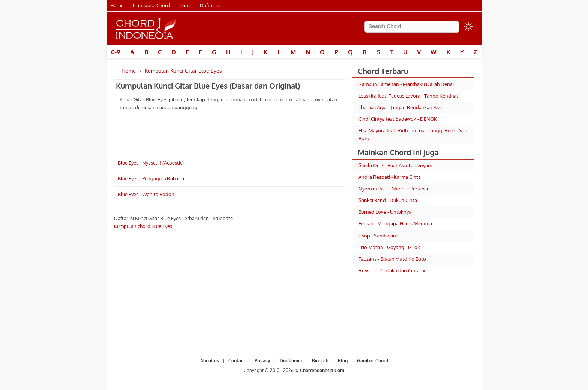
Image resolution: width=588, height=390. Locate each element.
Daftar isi (210, 5)
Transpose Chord (151, 5)
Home (117, 5)
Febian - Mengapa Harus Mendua (395, 223)
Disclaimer (291, 361)
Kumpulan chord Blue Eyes (143, 226)
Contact (237, 361)
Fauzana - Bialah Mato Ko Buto (392, 259)
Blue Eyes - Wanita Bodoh (146, 194)
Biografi (320, 361)
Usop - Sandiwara (378, 235)
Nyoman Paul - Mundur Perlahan (394, 189)
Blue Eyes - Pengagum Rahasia (151, 178)
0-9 (116, 52)
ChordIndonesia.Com (322, 370)
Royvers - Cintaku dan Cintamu (392, 270)
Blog (343, 361)
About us (210, 361)
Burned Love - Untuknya (385, 212)
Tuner (185, 5)
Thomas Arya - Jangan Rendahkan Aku (400, 107)
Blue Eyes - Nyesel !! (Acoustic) (151, 163)
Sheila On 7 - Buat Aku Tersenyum (395, 165)
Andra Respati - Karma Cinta (390, 177)
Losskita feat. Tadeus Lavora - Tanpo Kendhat (408, 96)
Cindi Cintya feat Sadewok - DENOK (398, 119)
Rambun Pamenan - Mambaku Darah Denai (406, 84)
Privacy (262, 361)
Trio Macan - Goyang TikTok (389, 247)
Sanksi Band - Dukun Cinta (388, 200)
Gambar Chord (373, 361)
